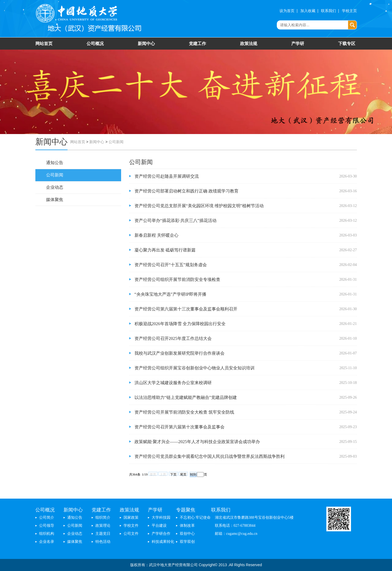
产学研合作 (161, 534)
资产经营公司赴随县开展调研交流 (167, 176)
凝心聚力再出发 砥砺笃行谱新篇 (165, 250)
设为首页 (287, 11)
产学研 (298, 44)
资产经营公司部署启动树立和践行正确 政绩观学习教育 (186, 191)
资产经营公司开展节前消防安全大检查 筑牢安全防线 (184, 412)
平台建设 (159, 526)
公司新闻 (116, 142)
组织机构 (47, 534)
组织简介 (103, 518)
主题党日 (103, 534)
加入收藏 (308, 11)
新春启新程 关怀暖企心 (156, 235)
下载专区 (347, 44)
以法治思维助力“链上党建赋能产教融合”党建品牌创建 (186, 397)
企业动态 (55, 187)
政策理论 (103, 526)
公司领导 (47, 526)
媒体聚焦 (55, 200)
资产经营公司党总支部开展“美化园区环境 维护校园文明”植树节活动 (199, 206)
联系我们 (328, 11)
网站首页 (44, 44)
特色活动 (103, 542)
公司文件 (131, 534)
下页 (173, 474)
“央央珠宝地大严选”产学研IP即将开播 (170, 294)
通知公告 (55, 163)
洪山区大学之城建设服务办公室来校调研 (173, 383)
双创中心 (187, 534)
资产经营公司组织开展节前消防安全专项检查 (177, 279)
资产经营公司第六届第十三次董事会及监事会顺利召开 (186, 309)
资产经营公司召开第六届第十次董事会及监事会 (180, 427)
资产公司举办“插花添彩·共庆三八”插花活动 (176, 220)
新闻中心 (146, 44)
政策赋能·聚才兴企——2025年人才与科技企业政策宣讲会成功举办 (197, 442)
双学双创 (187, 542)
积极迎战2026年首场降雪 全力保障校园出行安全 (180, 324)
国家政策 (131, 518)
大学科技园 (161, 518)
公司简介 (47, 518)
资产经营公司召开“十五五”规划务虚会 (171, 265)
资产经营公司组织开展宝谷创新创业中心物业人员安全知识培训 (195, 368)
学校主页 (349, 11)
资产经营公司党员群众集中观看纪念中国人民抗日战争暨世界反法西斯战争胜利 (210, 456)
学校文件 (131, 526)
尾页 (183, 474)
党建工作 (197, 44)
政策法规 (249, 44)
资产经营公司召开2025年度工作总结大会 (173, 338)
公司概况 (95, 44)
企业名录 (47, 542)
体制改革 (187, 526)
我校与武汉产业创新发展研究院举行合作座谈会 (180, 353)
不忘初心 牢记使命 (195, 518)
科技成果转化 (163, 542)
